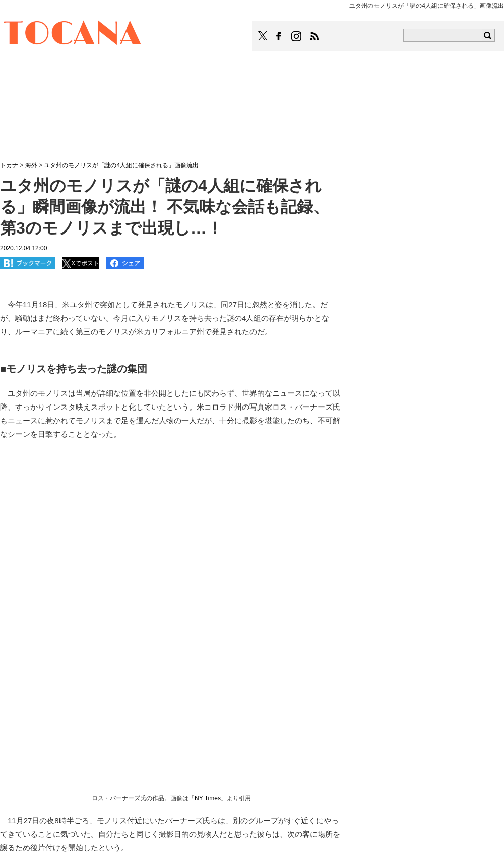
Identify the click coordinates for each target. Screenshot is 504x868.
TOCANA (73, 34)
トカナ (9, 165)
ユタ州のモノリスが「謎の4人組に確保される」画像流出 (121, 165)
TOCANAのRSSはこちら (314, 36)
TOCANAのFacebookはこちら (279, 36)
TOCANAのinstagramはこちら (297, 36)
